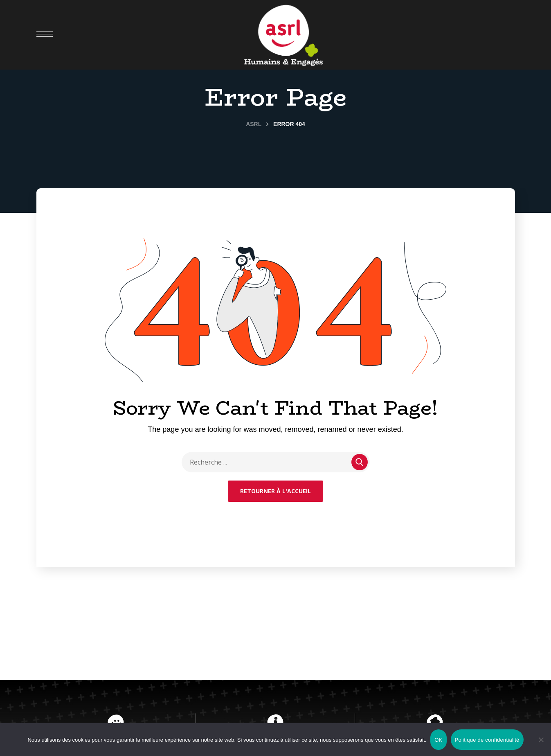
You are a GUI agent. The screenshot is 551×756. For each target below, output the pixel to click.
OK (438, 740)
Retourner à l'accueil (275, 491)
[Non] (541, 740)
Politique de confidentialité (487, 740)
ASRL (254, 124)
